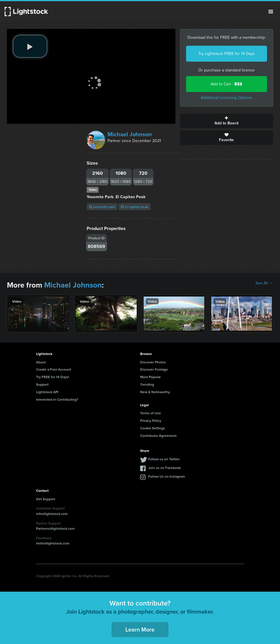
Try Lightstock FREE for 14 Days (227, 54)
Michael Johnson (130, 134)
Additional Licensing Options (226, 98)
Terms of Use (151, 413)
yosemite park (102, 207)
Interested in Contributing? (57, 399)
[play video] (30, 46)
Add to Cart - (226, 84)
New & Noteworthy (155, 392)
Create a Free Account (54, 369)
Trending (147, 384)
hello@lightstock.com (53, 543)
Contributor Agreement (158, 436)
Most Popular (150, 377)
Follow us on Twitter (164, 459)
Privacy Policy (151, 421)
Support (42, 384)
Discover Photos (153, 362)
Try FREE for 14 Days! (53, 377)
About (41, 362)
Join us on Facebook (164, 468)
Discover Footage (154, 369)
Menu (271, 12)
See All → (264, 283)
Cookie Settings (153, 428)
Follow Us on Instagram (167, 476)
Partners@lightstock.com (55, 528)
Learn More (140, 629)
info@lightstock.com (52, 514)
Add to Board (227, 121)
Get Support (46, 499)
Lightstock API (47, 392)
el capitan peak (135, 207)
